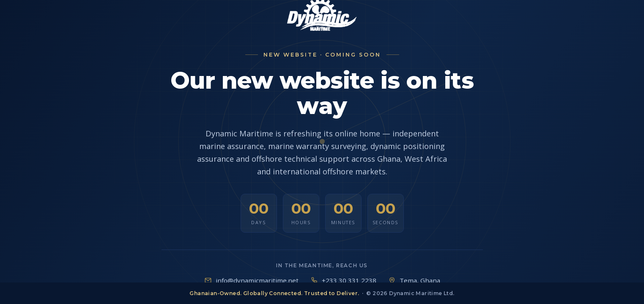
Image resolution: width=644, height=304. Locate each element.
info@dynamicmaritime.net (257, 280)
